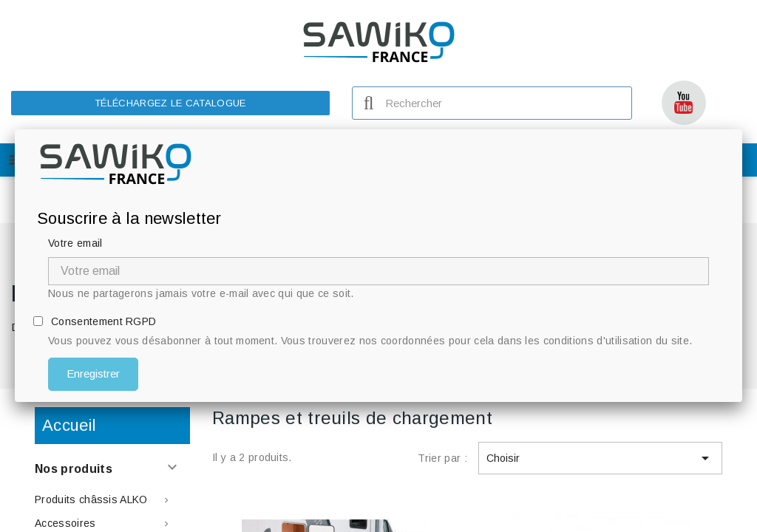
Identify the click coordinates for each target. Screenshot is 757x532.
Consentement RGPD (103, 321)
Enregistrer (93, 374)
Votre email (75, 243)
